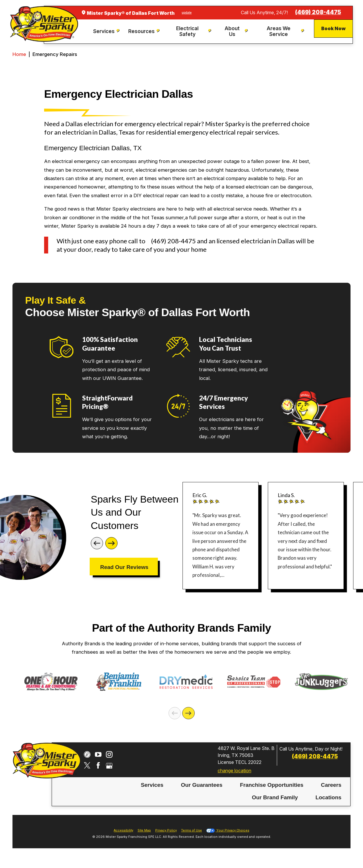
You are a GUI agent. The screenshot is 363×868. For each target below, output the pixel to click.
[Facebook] (98, 765)
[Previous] (97, 543)
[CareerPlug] (87, 754)
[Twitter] (87, 765)
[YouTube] (98, 754)
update (187, 12)
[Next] (111, 543)
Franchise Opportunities (272, 785)
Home (19, 54)
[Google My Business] (109, 765)
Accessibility (123, 830)
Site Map (144, 830)
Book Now (333, 28)
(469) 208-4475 (318, 12)
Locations (328, 797)
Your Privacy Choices (228, 830)
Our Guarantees (202, 785)
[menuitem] (107, 31)
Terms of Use (192, 830)
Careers (331, 785)
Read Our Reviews (124, 567)
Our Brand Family (275, 797)
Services (152, 785)
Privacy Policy (166, 830)
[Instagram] (109, 754)
